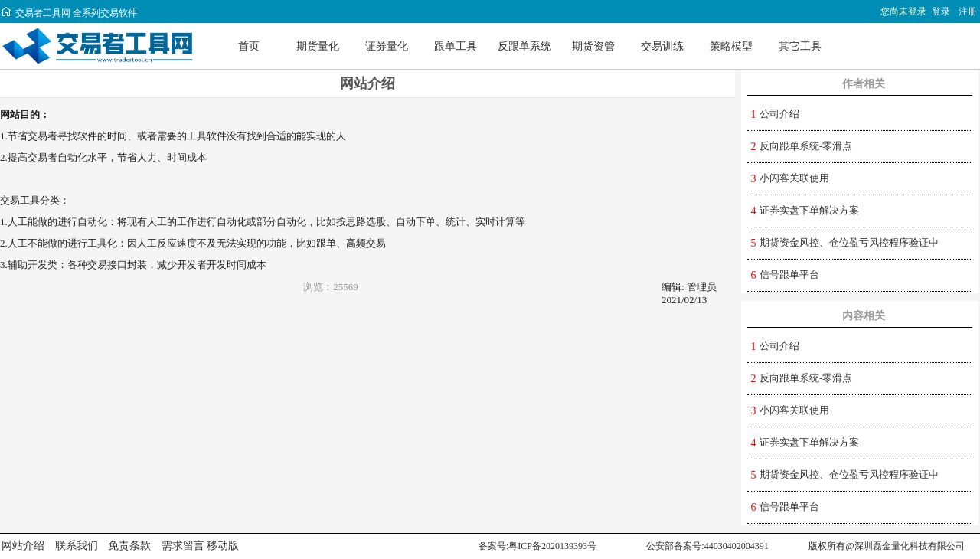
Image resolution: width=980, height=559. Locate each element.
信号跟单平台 (789, 275)
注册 (968, 11)
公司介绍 (779, 114)
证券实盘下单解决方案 (809, 210)
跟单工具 (456, 46)
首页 (249, 46)
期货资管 (593, 46)
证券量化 (387, 46)
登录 (941, 11)
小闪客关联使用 (794, 178)
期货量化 (318, 46)
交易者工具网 (35, 13)
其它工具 (800, 46)
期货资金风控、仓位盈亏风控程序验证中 (849, 242)
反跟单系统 (524, 46)
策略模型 (731, 46)
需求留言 (183, 546)
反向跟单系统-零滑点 (806, 146)
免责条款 (129, 546)
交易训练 (662, 46)
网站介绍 (23, 546)
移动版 (223, 546)
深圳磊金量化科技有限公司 (910, 546)
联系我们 (77, 546)
